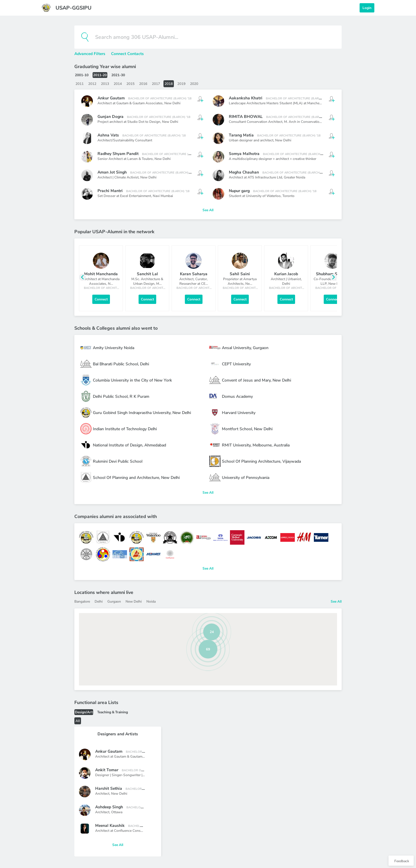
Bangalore (82, 601)
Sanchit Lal (147, 274)
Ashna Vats (108, 135)
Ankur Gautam (111, 98)
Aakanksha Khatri (246, 98)
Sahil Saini (240, 274)
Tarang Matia (241, 135)
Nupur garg (239, 191)
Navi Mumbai (163, 196)
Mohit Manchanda (101, 274)
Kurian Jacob (286, 274)
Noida (151, 601)
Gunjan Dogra (111, 117)
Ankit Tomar (107, 770)
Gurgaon (114, 601)
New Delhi (172, 103)
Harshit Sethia (109, 788)
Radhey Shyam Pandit (118, 154)
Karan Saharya (194, 274)
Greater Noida (294, 177)
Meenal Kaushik (110, 826)
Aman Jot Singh (112, 172)
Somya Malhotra (244, 154)
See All (208, 210)
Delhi (99, 601)
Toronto (288, 196)
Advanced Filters (90, 54)
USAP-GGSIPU (73, 8)
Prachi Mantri (110, 191)
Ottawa (117, 812)
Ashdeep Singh (109, 807)
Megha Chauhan (244, 172)
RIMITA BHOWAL (246, 117)
